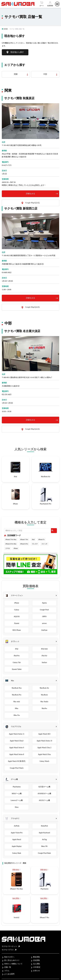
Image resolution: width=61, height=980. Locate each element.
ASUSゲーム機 (44, 800)
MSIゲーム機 (17, 794)
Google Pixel (44, 610)
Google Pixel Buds (44, 853)
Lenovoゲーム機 (17, 800)
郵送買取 (36, 957)
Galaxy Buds (17, 853)
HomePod (44, 826)
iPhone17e (41, 539)
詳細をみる (30, 194)
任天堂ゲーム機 (44, 787)
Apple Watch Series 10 (44, 741)
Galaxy (17, 610)
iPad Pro (17, 656)
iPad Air (44, 656)
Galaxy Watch (44, 761)
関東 (16, 74)
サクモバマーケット (11, 946)
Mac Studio (44, 702)
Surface (44, 662)
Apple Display (17, 846)
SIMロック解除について (13, 964)
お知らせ (36, 971)
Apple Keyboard (44, 833)
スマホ (8, 548)
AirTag (44, 840)
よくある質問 (9, 974)
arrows (44, 623)
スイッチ (44, 544)
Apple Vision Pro (17, 833)
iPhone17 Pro (24, 539)
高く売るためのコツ (12, 960)
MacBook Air (44, 688)
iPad (33, 539)
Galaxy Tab (17, 662)
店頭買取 (36, 960)
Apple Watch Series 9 (17, 748)
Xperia (44, 603)
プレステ (35, 544)
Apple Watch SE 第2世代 (17, 761)
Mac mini (17, 702)
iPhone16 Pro (24, 544)
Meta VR (44, 846)
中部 (45, 74)
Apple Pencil (17, 840)
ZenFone (44, 630)
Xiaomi (17, 623)
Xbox (17, 807)
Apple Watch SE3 (44, 734)
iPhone (16, 548)
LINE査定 (37, 967)
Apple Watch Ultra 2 (44, 748)
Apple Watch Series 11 (17, 734)
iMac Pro (17, 715)
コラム (7, 971)
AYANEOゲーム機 (44, 794)
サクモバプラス (9, 950)
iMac (17, 708)
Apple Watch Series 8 (17, 754)
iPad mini (44, 649)
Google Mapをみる (32, 203)
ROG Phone (17, 630)
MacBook (44, 695)
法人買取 (36, 964)
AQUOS (17, 617)
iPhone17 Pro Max (11, 539)
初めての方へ (9, 957)
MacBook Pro (17, 695)
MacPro (44, 708)
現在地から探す (17, 52)
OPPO (44, 617)
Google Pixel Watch (17, 768)
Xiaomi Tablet (17, 669)
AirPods (17, 826)
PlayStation (17, 787)
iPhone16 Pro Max (11, 544)
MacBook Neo (17, 688)
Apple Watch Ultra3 (17, 741)
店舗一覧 (8, 967)
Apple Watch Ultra (44, 754)
